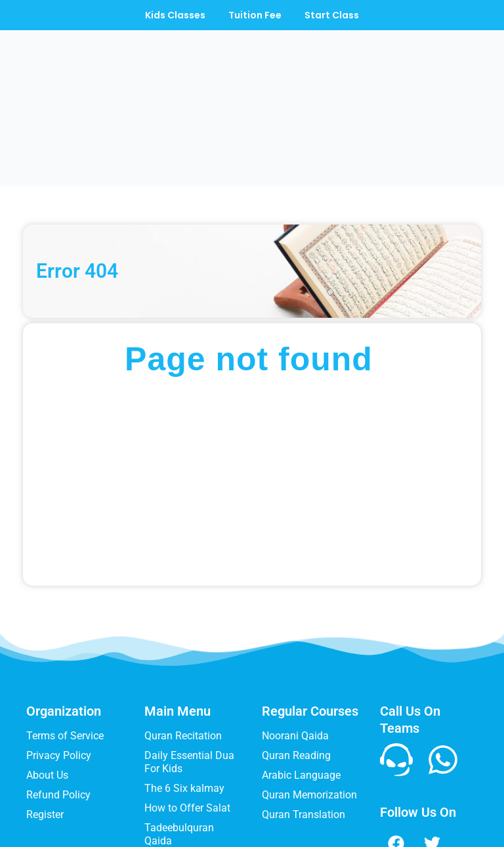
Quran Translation (304, 730)
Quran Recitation (183, 651)
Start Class (335, 15)
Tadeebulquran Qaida (179, 749)
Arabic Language (301, 690)
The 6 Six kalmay (184, 704)
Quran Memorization (309, 710)
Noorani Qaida (295, 651)
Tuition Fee (255, 15)
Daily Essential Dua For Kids (189, 677)
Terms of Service (65, 651)
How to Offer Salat (187, 723)
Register (45, 730)
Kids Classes (172, 15)
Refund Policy (58, 710)
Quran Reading (296, 671)
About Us (47, 690)
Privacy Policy (59, 671)
